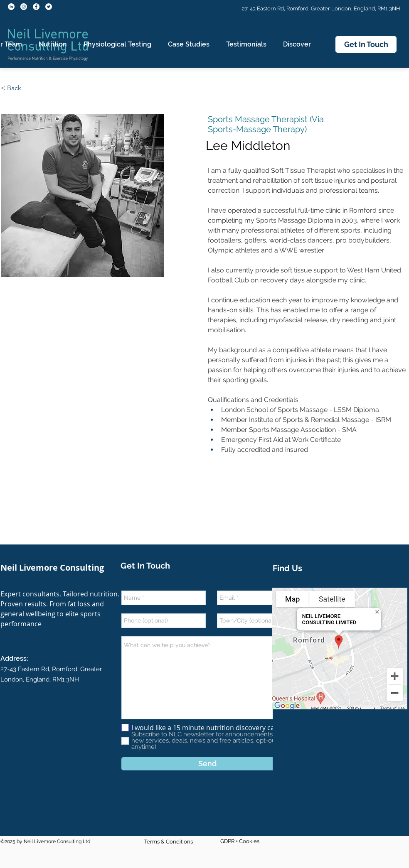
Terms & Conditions (168, 842)
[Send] (207, 764)
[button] (53, 44)
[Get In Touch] (366, 44)
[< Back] (14, 88)
